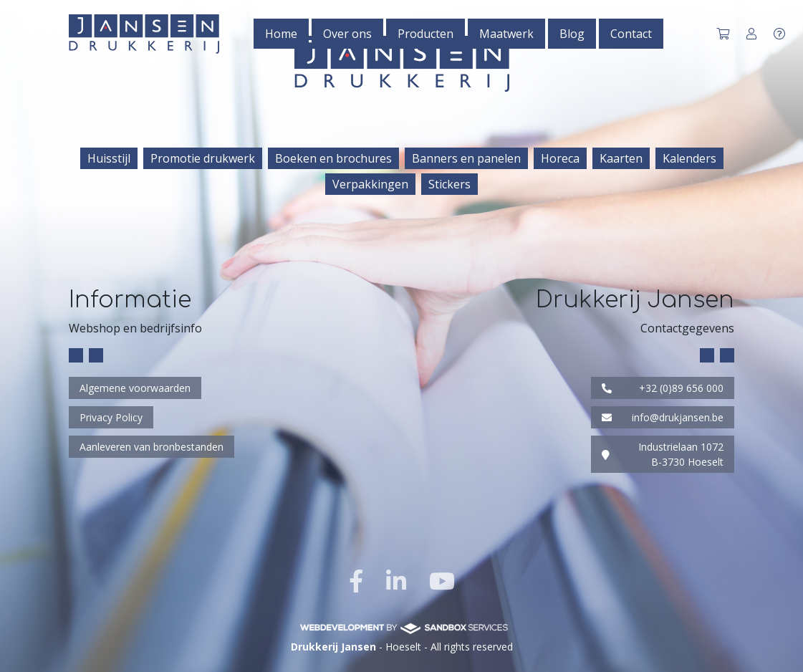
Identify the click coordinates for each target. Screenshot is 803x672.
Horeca (560, 158)
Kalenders (689, 158)
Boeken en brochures (333, 158)
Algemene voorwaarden (135, 388)
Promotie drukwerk (203, 158)
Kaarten (621, 158)
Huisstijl (109, 158)
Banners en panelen (466, 158)
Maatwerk (506, 34)
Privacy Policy (111, 417)
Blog (572, 34)
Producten (425, 34)
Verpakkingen (370, 184)
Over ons (347, 34)
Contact (631, 34)
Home (281, 34)
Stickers (449, 184)
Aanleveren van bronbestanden (152, 447)
